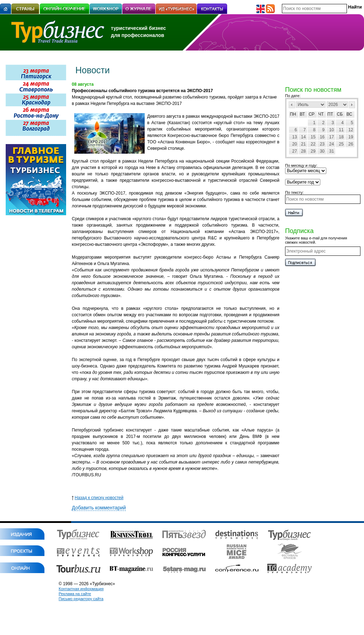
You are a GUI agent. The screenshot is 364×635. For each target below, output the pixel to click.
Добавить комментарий (99, 508)
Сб (340, 114)
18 (341, 137)
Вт (302, 114)
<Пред (292, 105)
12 (351, 130)
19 (351, 137)
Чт (321, 114)
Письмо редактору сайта (81, 599)
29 (313, 151)
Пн (293, 114)
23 (322, 144)
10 (331, 130)
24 (331, 144)
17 (331, 137)
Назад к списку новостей (98, 498)
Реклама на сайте (75, 594)
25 (341, 144)
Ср (312, 114)
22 (313, 144)
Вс (349, 114)
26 (351, 144)
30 (322, 151)
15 (313, 137)
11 (341, 130)
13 (295, 137)
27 (295, 151)
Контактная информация (81, 589)
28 (303, 151)
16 (322, 137)
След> (352, 105)
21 (303, 144)
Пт (330, 114)
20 (295, 144)
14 (303, 137)
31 (331, 151)
